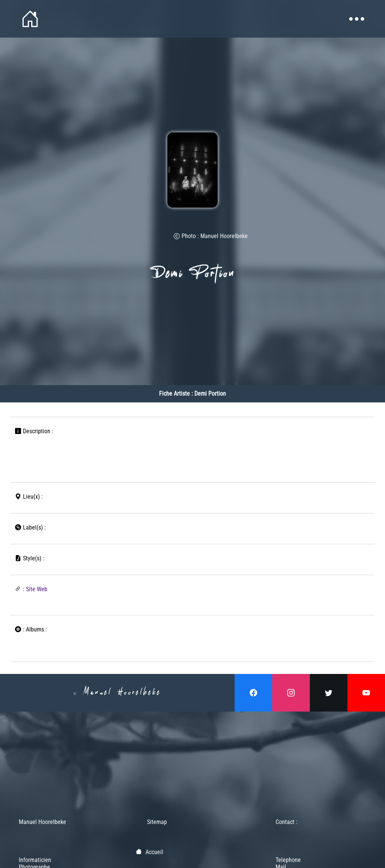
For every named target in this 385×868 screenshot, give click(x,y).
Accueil (154, 852)
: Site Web (35, 589)
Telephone (288, 860)
